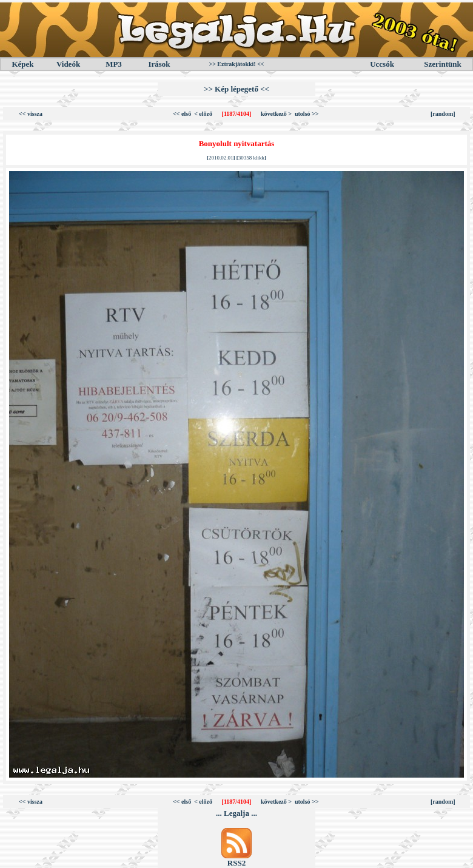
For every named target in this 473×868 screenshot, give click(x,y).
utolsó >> (307, 114)
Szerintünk (442, 64)
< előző (203, 114)
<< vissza (31, 114)
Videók (68, 64)
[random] (443, 114)
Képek (22, 64)
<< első (182, 114)
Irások (159, 64)
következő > (276, 114)
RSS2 (236, 863)
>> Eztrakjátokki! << (236, 64)
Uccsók (382, 64)
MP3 (114, 64)
